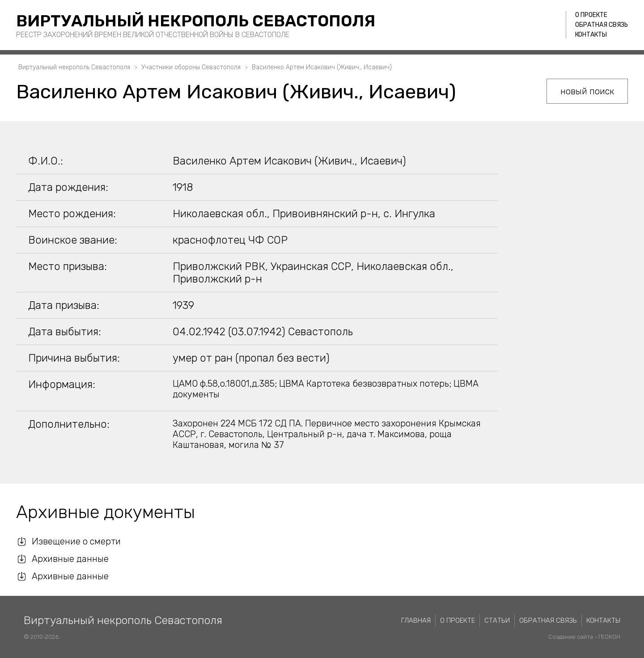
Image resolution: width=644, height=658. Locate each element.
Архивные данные (70, 559)
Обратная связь (602, 25)
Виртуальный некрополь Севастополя (196, 21)
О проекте (591, 15)
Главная (416, 620)
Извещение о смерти (76, 541)
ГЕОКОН (609, 637)
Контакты (591, 35)
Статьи (497, 620)
